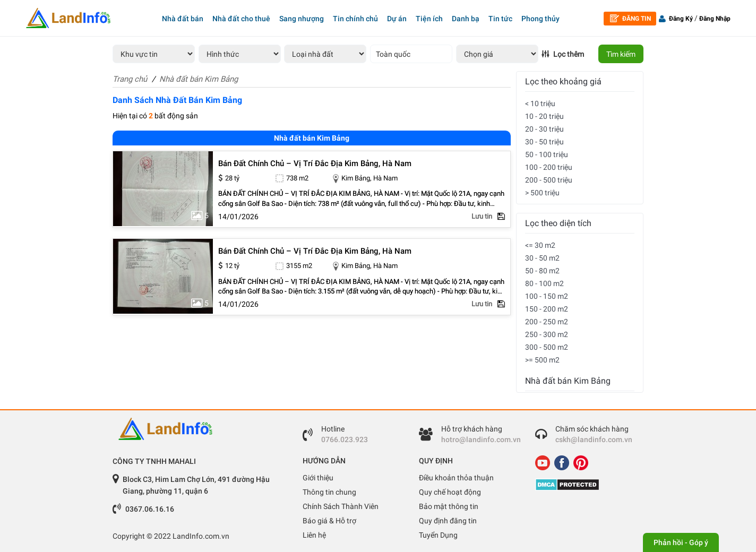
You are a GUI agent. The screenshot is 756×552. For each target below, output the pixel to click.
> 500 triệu (542, 193)
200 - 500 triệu (549, 180)
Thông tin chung (329, 492)
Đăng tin (630, 18)
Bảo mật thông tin (449, 506)
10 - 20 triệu (544, 116)
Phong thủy (540, 19)
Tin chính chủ (355, 19)
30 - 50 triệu (544, 142)
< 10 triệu (540, 103)
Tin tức (500, 19)
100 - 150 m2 (547, 296)
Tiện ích (429, 19)
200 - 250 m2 (547, 322)
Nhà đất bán (183, 19)
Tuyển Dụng (438, 535)
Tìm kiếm (621, 54)
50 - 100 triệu (547, 154)
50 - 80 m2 (542, 271)
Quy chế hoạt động (450, 492)
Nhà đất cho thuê (241, 19)
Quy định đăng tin (448, 521)
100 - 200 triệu (549, 167)
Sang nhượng (302, 19)
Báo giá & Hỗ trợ (329, 521)
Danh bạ (466, 19)
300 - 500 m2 (547, 347)
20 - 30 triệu (544, 129)
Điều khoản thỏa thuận (456, 478)
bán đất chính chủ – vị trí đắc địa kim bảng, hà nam (315, 164)
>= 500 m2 (542, 360)
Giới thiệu (318, 478)
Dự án (397, 19)
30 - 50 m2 (542, 258)
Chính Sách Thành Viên (341, 506)
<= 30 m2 (540, 245)
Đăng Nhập (715, 19)
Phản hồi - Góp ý (681, 542)
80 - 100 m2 (544, 283)
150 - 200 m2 (547, 309)
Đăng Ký (681, 19)
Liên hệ (314, 535)
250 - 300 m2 (547, 334)
